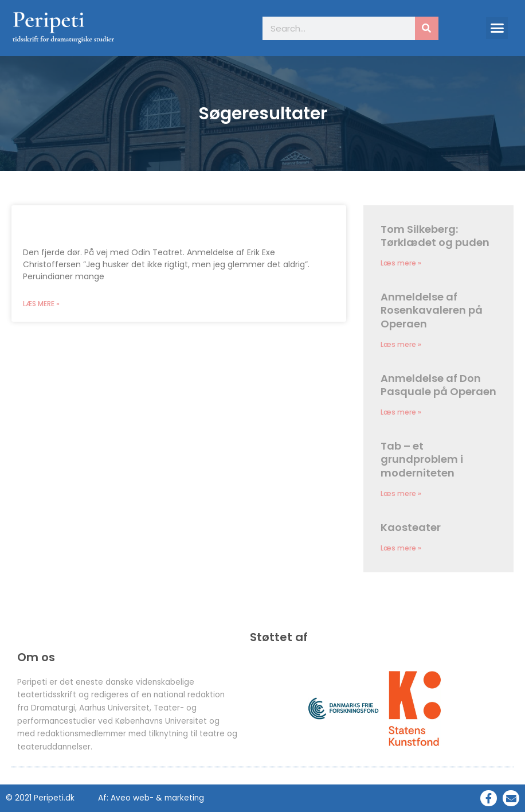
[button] (497, 28)
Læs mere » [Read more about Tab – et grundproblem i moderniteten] (401, 493)
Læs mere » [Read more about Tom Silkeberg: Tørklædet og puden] (401, 263)
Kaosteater (411, 527)
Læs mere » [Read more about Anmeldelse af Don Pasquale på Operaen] (401, 412)
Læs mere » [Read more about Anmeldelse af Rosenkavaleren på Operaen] (401, 344)
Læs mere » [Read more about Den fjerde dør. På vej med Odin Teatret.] (41, 304)
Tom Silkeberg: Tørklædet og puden (435, 236)
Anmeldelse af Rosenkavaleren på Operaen (432, 310)
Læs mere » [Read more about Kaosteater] (401, 548)
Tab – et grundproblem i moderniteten (422, 459)
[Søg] (427, 28)
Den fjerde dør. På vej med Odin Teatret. (142, 225)
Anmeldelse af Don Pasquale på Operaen (438, 385)
